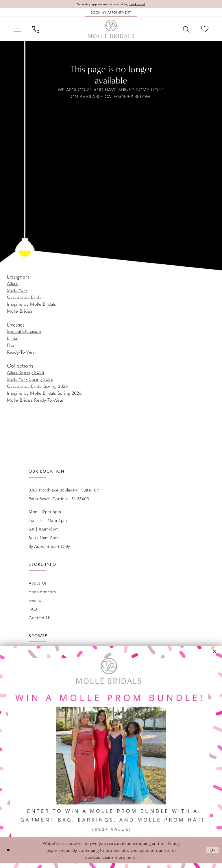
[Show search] (184, 31)
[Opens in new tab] (111, 757)
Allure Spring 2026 (26, 376)
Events (35, 604)
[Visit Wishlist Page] (204, 31)
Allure (13, 287)
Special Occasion (24, 335)
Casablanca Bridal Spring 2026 (38, 390)
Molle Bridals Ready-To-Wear (35, 403)
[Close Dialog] (9, 855)
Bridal (13, 342)
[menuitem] (18, 31)
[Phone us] (38, 31)
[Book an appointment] (111, 13)
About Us (38, 586)
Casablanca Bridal (25, 301)
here (131, 862)
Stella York (17, 294)
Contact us (40, 621)
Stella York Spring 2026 (30, 383)
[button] (18, 31)
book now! (140, 4)
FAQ (33, 612)
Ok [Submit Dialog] (212, 854)
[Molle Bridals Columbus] (111, 31)
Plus (11, 348)
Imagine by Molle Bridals (31, 307)
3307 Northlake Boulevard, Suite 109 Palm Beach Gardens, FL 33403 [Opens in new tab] (64, 498)
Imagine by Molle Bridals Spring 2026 (44, 396)
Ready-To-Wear (22, 355)
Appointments (42, 595)
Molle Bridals (20, 314)
